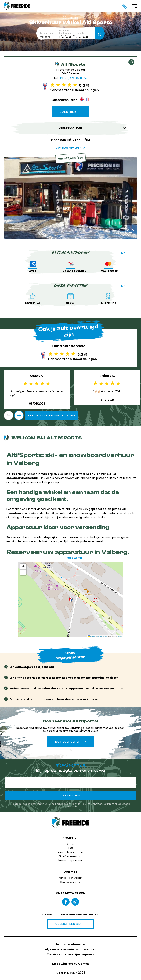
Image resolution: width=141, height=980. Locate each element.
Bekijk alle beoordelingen (52, 415)
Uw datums (65, 31)
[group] (70, 198)
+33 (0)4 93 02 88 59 (74, 78)
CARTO (119, 636)
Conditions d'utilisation (104, 804)
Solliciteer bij (70, 924)
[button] (122, 232)
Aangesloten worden (71, 878)
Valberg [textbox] (45, 37)
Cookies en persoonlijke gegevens (70, 954)
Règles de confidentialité (69, 804)
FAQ (71, 848)
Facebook (66, 902)
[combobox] (49, 37)
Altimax (83, 964)
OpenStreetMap (102, 636)
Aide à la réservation (71, 856)
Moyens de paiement (70, 860)
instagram (75, 902)
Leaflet (91, 636)
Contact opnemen (69, 148)
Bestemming (47, 33)
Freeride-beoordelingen (71, 852)
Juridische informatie (70, 944)
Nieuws (71, 844)
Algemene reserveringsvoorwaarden (71, 949)
